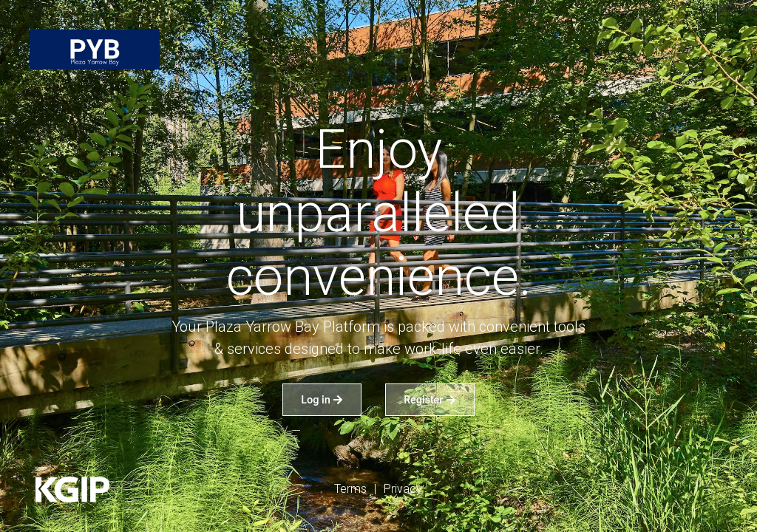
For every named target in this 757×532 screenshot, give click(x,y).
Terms (350, 489)
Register (430, 400)
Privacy (403, 489)
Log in (322, 400)
